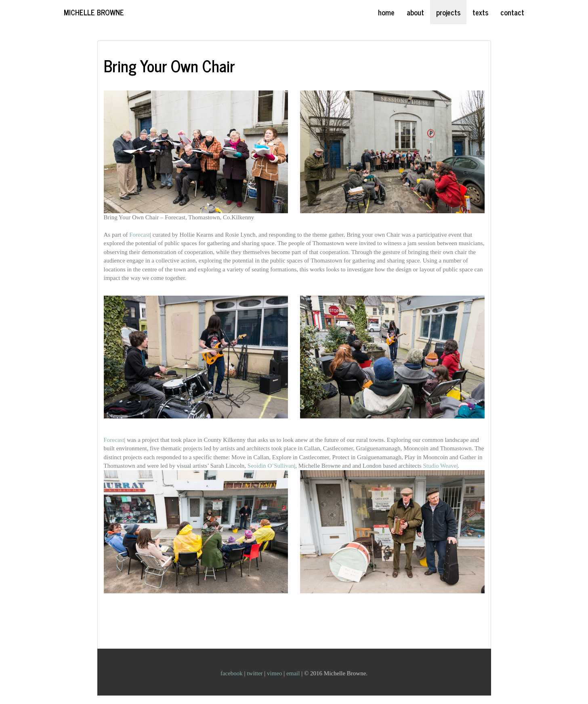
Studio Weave (440, 466)
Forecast (140, 235)
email (294, 673)
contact (512, 12)
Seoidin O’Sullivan (271, 466)
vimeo (275, 673)
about (415, 12)
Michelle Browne (94, 12)
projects (448, 12)
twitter (255, 673)
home (386, 12)
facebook (232, 673)
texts (480, 12)
